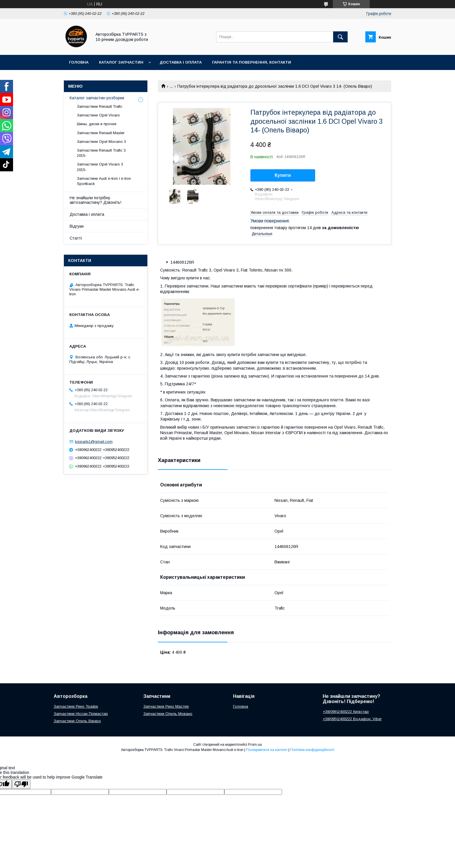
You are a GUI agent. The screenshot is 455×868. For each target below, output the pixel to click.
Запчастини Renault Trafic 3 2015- (101, 153)
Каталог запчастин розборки (97, 98)
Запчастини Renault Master (101, 133)
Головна (79, 62)
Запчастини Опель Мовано (168, 714)
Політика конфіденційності (312, 750)
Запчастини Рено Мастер (166, 706)
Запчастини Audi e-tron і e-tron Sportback (104, 181)
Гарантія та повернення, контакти (252, 62)
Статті (76, 238)
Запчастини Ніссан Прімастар (81, 714)
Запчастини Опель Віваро (77, 721)
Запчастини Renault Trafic (100, 106)
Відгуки (77, 226)
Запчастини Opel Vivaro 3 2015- (100, 167)
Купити (283, 175)
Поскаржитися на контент (267, 750)
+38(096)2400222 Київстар (346, 712)
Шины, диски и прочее (97, 124)
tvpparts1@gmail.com (94, 442)
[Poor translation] (21, 784)
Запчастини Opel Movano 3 (101, 142)
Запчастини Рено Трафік (76, 706)
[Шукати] (340, 37)
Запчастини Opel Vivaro (98, 115)
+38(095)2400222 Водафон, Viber (352, 719)
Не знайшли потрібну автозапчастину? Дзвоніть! (95, 200)
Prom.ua (255, 745)
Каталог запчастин (121, 62)
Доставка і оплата (181, 62)
